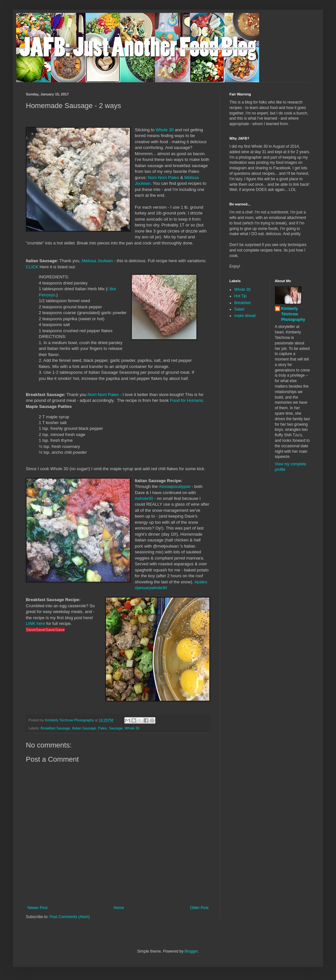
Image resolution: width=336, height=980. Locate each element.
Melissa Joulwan (97, 261)
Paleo (103, 728)
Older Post (199, 908)
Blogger (191, 951)
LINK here (35, 624)
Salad (239, 309)
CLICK (32, 267)
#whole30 (144, 498)
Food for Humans (186, 400)
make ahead (245, 316)
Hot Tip (240, 296)
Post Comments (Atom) (70, 917)
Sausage (116, 728)
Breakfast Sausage (55, 728)
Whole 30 (165, 130)
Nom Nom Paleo (164, 178)
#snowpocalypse (175, 486)
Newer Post (37, 908)
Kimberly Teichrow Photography (293, 314)
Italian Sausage (84, 728)
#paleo (201, 582)
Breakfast (242, 303)
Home (119, 908)
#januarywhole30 (151, 588)
